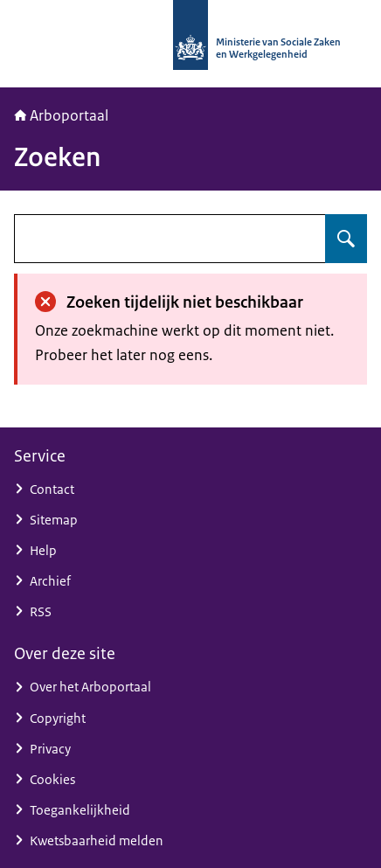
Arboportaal (61, 115)
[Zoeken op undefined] (346, 239)
